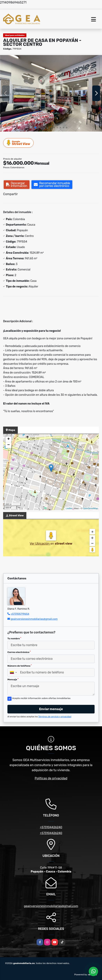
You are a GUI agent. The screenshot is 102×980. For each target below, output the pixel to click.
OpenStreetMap (90, 508)
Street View (19, 143)
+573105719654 (20, 614)
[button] (35, 128)
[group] (51, 93)
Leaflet (69, 508)
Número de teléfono (20, 666)
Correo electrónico (19, 652)
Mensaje (13, 679)
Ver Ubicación (40, 544)
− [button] (8, 445)
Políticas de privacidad (51, 778)
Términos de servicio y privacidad (55, 717)
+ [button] (8, 439)
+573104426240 (51, 827)
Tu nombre (14, 639)
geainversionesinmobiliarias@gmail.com (34, 619)
